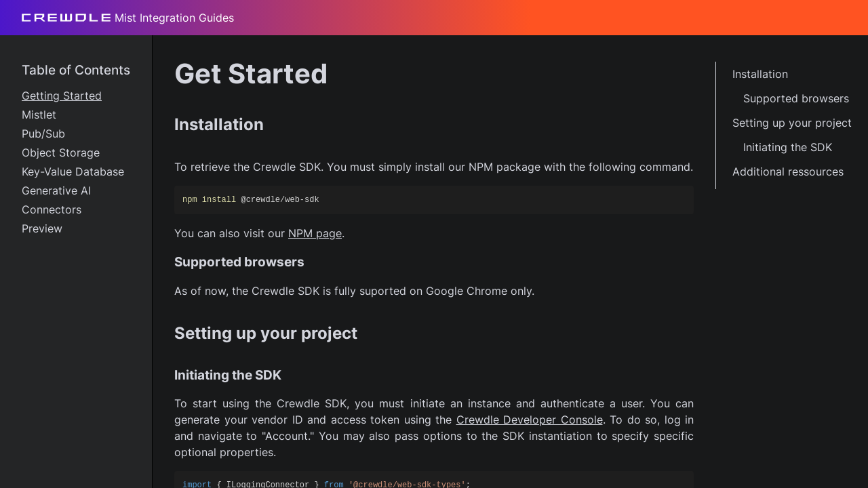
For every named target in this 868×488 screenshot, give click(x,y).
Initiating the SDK (788, 147)
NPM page (315, 233)
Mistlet (39, 115)
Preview (42, 228)
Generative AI (56, 190)
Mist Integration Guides (128, 18)
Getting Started (62, 96)
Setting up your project (792, 123)
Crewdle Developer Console (530, 420)
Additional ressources (788, 171)
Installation (760, 74)
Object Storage (61, 152)
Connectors (52, 209)
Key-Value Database (73, 171)
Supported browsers (796, 98)
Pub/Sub (43, 134)
